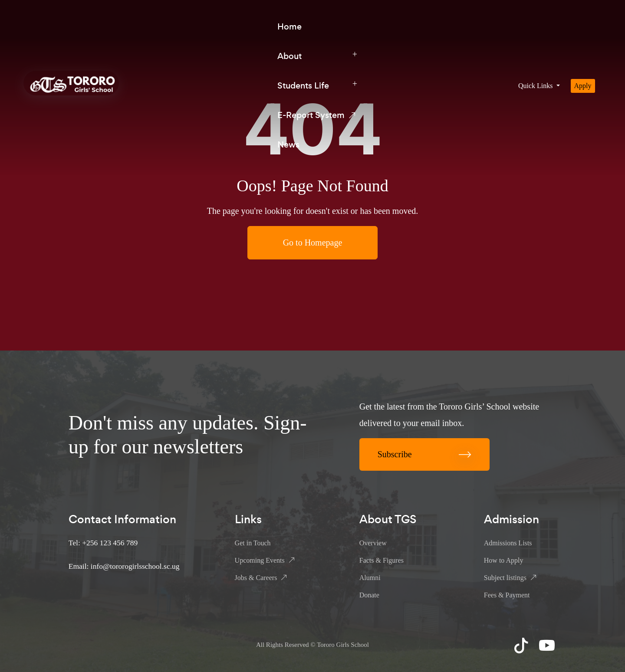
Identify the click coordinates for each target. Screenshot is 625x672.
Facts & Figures (382, 560)
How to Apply (504, 560)
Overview (373, 543)
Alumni (370, 578)
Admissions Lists (508, 543)
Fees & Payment (507, 595)
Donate (369, 595)
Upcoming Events (260, 560)
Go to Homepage (313, 243)
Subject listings (505, 578)
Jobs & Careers (256, 578)
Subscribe (424, 454)
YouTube (548, 645)
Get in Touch (253, 543)
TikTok (522, 645)
